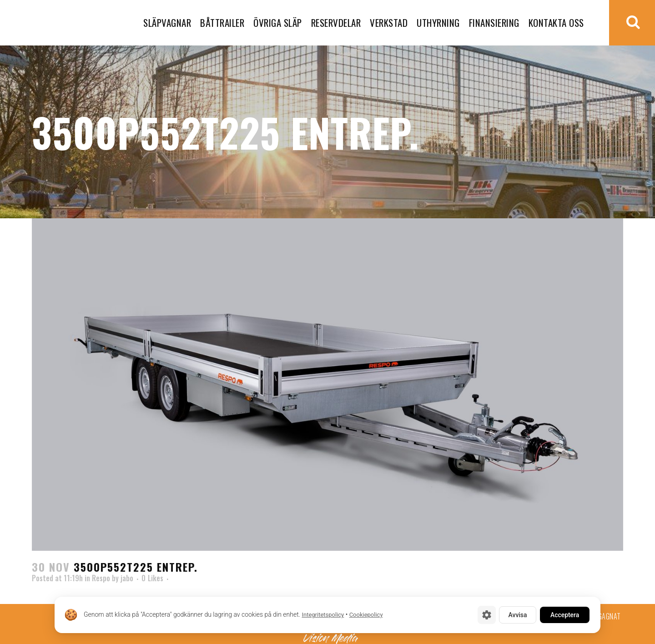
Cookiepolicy (366, 615)
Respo (101, 578)
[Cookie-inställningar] (484, 615)
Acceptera (564, 615)
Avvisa (516, 615)
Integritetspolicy (323, 615)
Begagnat (606, 616)
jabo (127, 578)
